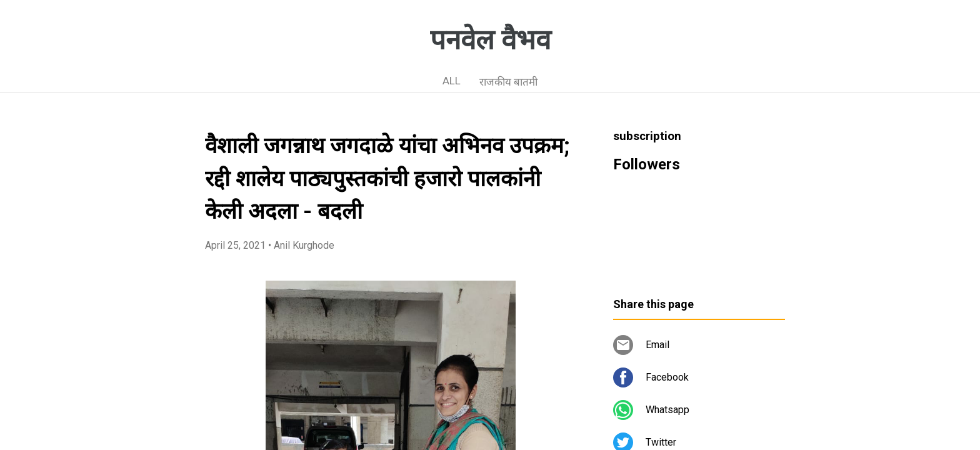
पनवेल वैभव (490, 40)
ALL (452, 81)
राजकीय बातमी (508, 82)
